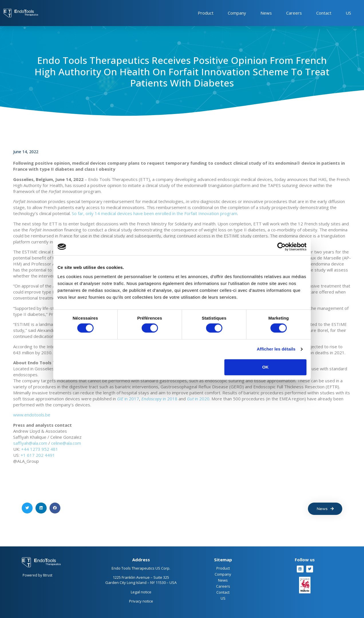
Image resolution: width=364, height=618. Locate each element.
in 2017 (128, 399)
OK (265, 367)
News (266, 13)
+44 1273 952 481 (40, 449)
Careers (294, 13)
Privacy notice (141, 601)
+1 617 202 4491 (38, 455)
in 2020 (198, 399)
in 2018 (159, 399)
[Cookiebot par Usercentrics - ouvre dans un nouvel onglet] (281, 247)
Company (237, 13)
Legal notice (141, 592)
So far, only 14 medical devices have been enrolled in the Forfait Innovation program (155, 213)
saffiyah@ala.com (30, 443)
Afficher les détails (276, 349)
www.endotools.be (32, 415)
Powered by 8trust (37, 575)
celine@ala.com (66, 443)
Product (206, 13)
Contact (324, 13)
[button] (27, 508)
